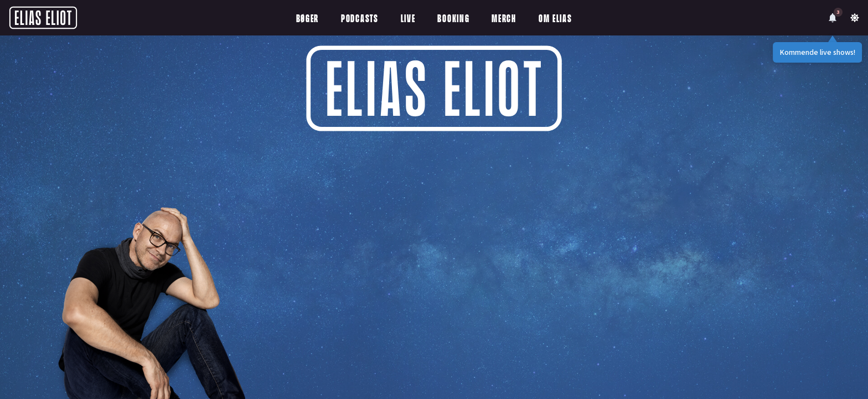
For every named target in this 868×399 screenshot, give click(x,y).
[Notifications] (833, 18)
